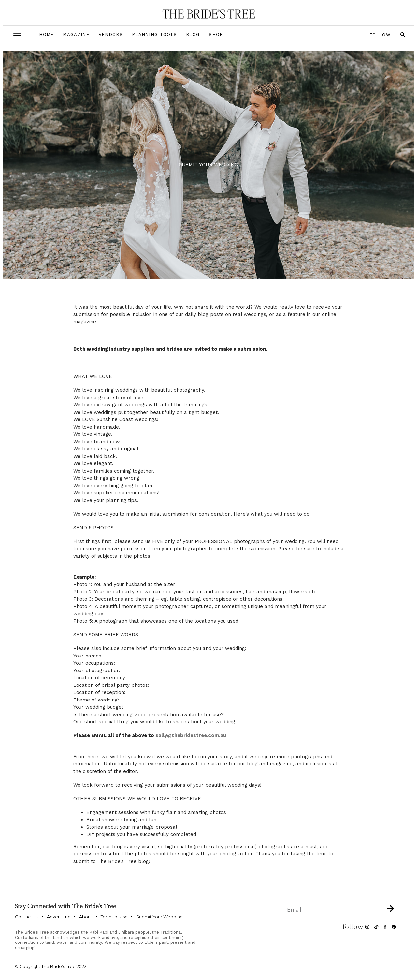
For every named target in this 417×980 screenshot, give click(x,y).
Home (46, 34)
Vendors (111, 34)
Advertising (59, 917)
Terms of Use (114, 917)
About (86, 917)
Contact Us (27, 917)
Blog (193, 34)
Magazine (76, 34)
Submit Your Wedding (159, 917)
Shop (216, 34)
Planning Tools (154, 34)
